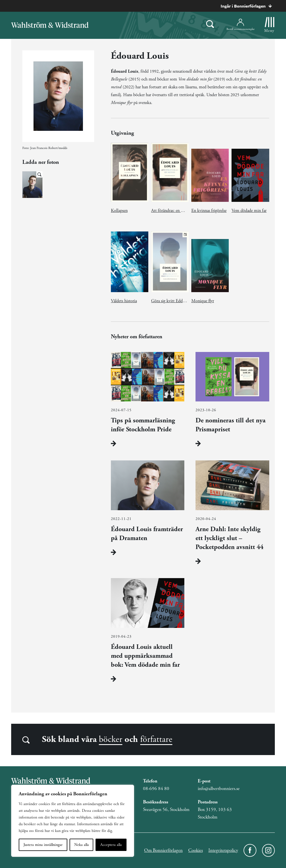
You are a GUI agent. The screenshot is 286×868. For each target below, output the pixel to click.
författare (156, 739)
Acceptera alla (111, 845)
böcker (111, 739)
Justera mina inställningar (43, 845)
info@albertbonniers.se (219, 789)
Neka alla (82, 845)
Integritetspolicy (223, 850)
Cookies (196, 850)
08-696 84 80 (156, 789)
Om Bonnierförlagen (163, 850)
